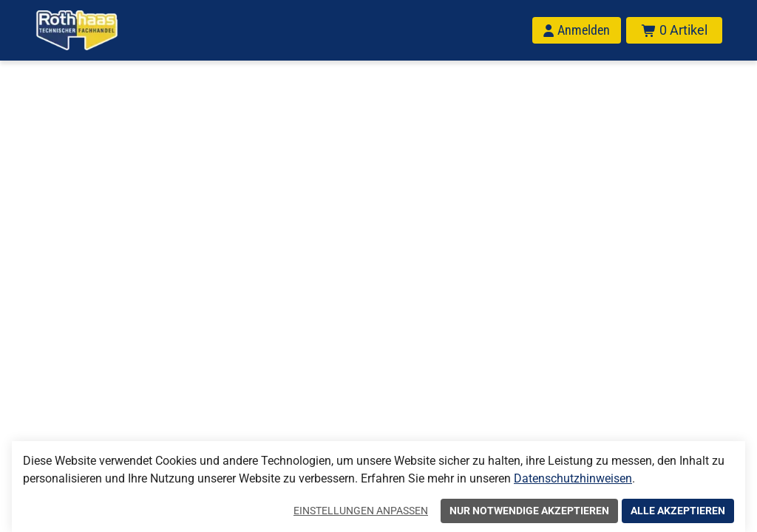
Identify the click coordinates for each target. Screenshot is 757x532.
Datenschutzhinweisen (573, 478)
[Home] (77, 30)
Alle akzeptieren (678, 511)
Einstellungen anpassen (361, 511)
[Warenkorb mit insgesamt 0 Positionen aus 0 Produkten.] (674, 30)
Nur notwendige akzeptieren (529, 511)
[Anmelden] (577, 30)
